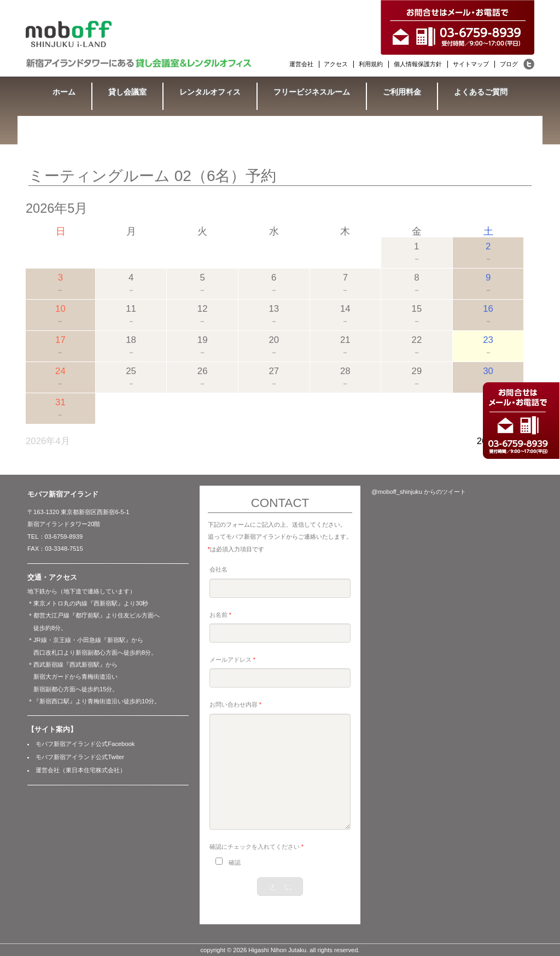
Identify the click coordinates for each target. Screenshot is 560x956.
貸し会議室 (127, 92)
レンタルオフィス (210, 92)
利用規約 (371, 64)
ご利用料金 (402, 92)
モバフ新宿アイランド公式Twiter (80, 757)
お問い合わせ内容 (235, 704)
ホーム (64, 92)
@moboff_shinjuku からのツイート (419, 492)
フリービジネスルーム (312, 92)
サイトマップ (471, 64)
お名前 (220, 615)
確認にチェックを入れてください (256, 847)
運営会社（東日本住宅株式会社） (81, 770)
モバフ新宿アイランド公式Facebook (85, 744)
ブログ (509, 64)
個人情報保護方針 (418, 64)
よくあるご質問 (481, 92)
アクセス (336, 64)
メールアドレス (232, 660)
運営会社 (301, 64)
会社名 (218, 569)
